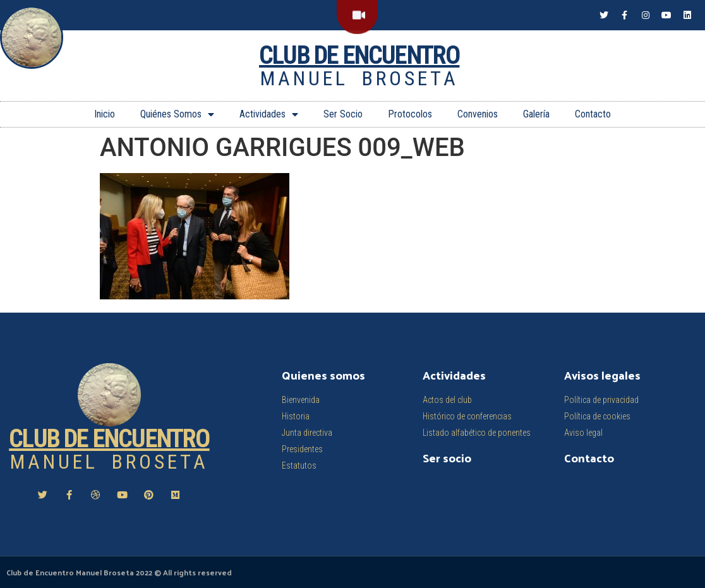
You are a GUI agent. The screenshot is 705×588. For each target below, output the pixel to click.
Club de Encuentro (359, 55)
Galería (536, 114)
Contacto (593, 114)
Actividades (269, 114)
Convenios (478, 114)
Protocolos (410, 114)
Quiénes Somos (177, 114)
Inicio (105, 114)
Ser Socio (343, 114)
